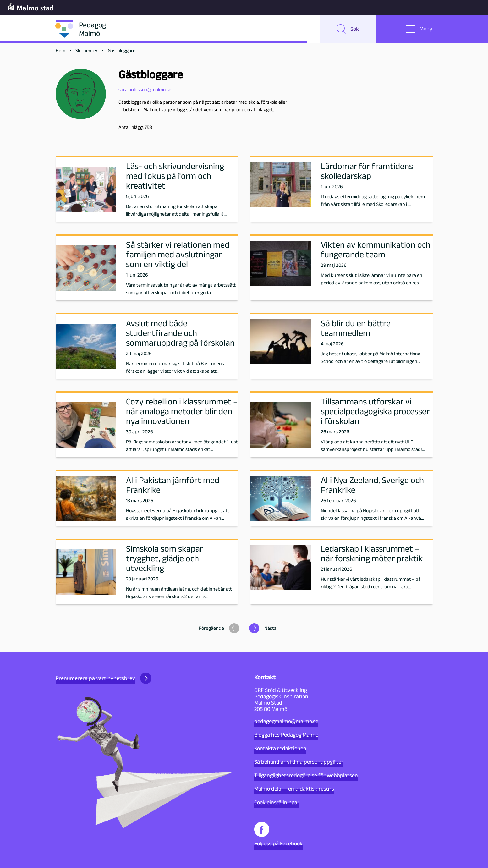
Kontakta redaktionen (280, 748)
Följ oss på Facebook (278, 834)
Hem (60, 51)
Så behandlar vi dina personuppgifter (299, 762)
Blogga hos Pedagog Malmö (286, 735)
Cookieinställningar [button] (277, 802)
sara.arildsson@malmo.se (145, 89)
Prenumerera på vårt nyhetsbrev (104, 678)
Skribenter (87, 51)
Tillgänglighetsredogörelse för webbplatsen (306, 775)
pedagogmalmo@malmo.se (286, 721)
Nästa (270, 628)
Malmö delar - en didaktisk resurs (294, 789)
